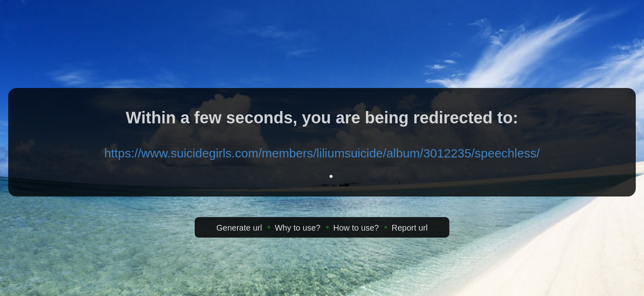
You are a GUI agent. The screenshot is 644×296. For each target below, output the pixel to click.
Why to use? (298, 228)
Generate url (239, 228)
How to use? (356, 228)
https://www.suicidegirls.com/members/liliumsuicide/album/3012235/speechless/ (322, 153)
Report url (409, 228)
